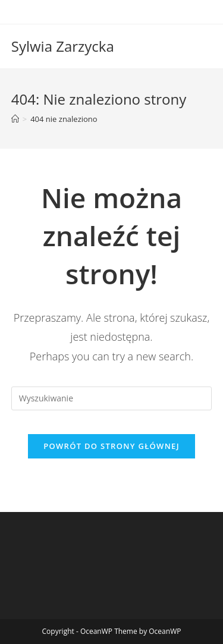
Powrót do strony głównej (111, 446)
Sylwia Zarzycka (63, 46)
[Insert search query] (112, 398)
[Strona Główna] (15, 119)
